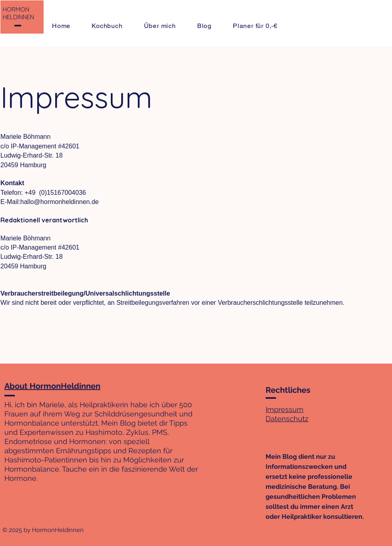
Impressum (285, 409)
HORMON (16, 9)
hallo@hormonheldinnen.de (60, 202)
